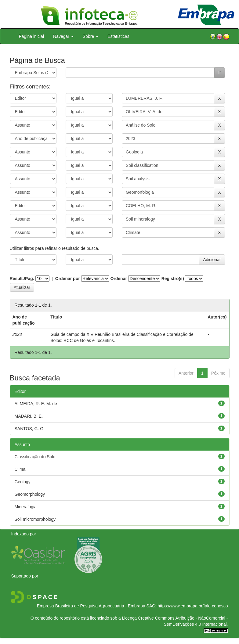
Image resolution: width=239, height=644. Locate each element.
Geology (23, 482)
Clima (20, 469)
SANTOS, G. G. (30, 429)
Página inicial (32, 36)
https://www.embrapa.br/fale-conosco (193, 606)
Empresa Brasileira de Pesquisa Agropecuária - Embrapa (91, 606)
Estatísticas (118, 36)
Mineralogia (26, 507)
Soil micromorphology (35, 519)
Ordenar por (68, 279)
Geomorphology (30, 494)
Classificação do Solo (35, 457)
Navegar (63, 36)
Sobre (91, 36)
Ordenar (118, 279)
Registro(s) (173, 279)
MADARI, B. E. (29, 416)
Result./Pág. (22, 279)
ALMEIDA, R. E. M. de (36, 404)
